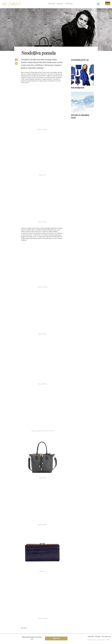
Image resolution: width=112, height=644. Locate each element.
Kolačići (108, 640)
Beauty (60, 4)
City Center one (106, 637)
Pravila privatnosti (92, 640)
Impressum (91, 637)
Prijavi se (56, 638)
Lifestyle (69, 4)
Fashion (51, 4)
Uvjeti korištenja (101, 640)
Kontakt (98, 637)
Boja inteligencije (78, 88)
